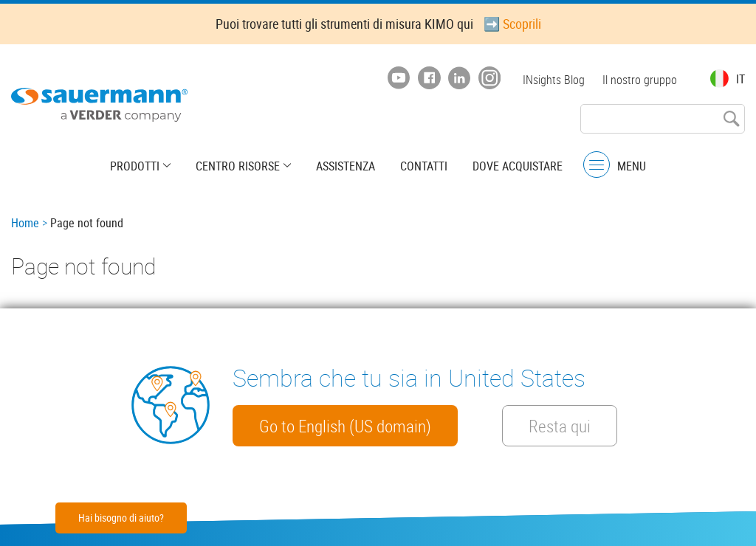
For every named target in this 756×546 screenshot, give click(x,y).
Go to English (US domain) (345, 426)
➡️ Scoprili (512, 24)
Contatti (424, 166)
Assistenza (346, 166)
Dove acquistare (518, 166)
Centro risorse (238, 166)
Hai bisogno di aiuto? (121, 518)
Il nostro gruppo (640, 80)
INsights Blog (554, 80)
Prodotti (135, 166)
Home (25, 223)
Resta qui (560, 426)
